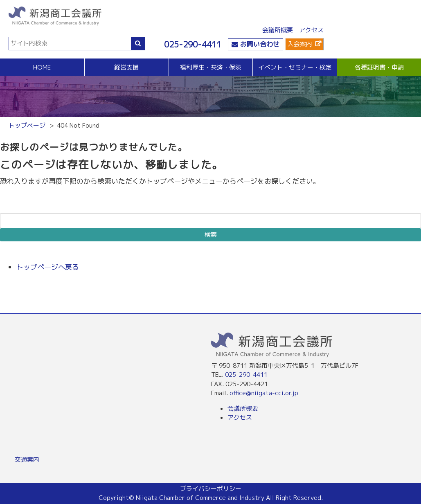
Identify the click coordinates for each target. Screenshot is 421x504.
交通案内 (27, 460)
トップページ (27, 125)
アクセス (311, 30)
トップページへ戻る (48, 267)
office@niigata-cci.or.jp (264, 393)
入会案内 (300, 44)
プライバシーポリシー (211, 489)
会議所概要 (278, 30)
